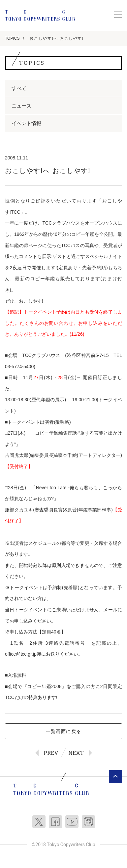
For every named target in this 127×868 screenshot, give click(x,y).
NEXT (76, 753)
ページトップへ (115, 777)
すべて (19, 88)
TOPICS (12, 38)
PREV (51, 753)
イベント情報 (26, 123)
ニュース (21, 106)
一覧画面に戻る (64, 731)
